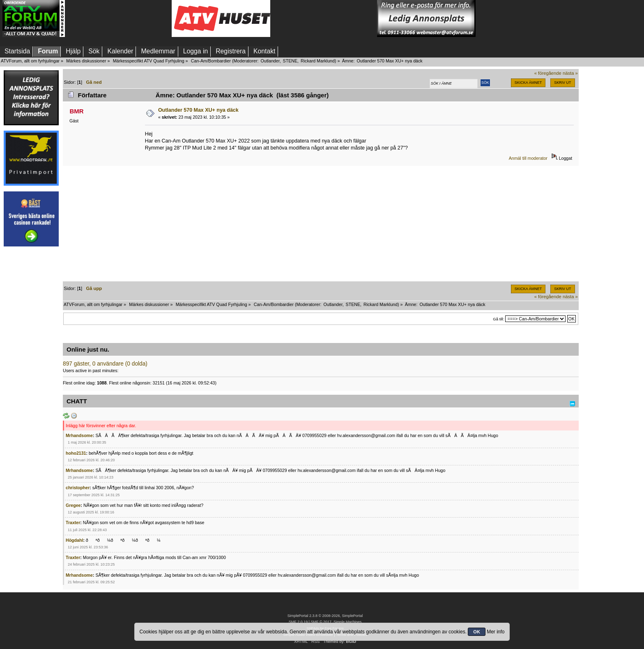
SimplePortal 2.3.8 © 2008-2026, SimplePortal (325, 616)
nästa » (570, 73)
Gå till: (498, 319)
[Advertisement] (118, 18)
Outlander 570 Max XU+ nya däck (198, 110)
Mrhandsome (79, 435)
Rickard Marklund (318, 61)
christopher (78, 488)
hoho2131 (76, 453)
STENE (290, 61)
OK (477, 632)
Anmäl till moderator (528, 158)
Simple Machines (347, 622)
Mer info (496, 632)
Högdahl (74, 540)
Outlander (270, 61)
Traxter (73, 522)
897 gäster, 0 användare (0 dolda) (105, 364)
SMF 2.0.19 (298, 622)
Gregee (73, 505)
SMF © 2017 (321, 622)
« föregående (548, 73)
